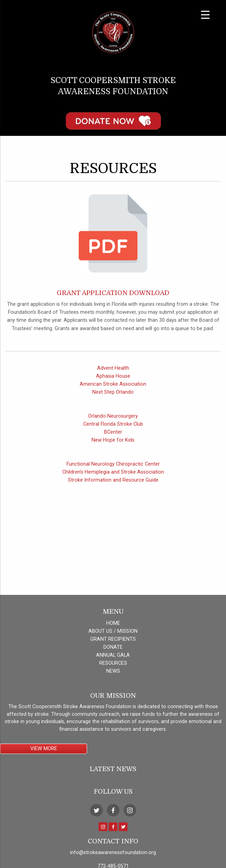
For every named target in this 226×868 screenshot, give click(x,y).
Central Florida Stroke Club (113, 435)
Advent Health (113, 379)
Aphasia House (113, 387)
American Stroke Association (113, 395)
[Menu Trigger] (205, 15)
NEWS (113, 773)
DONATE (113, 749)
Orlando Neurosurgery (113, 427)
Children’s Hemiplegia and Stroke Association (113, 483)
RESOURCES (113, 765)
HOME (113, 725)
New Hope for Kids (113, 451)
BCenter (113, 443)
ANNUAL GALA (113, 757)
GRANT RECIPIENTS (113, 741)
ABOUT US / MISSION (113, 733)
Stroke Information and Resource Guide (113, 491)
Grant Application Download (113, 304)
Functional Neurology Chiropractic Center (113, 475)
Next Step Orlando (113, 403)
